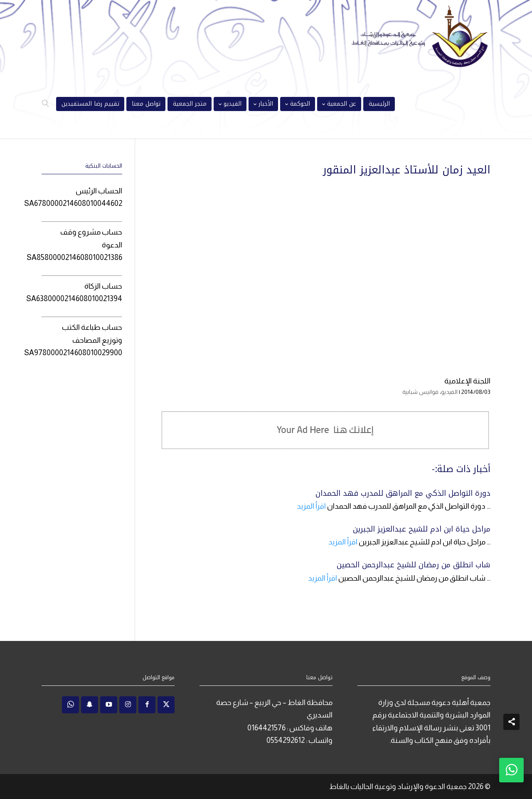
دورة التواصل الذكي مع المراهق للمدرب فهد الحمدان (403, 493)
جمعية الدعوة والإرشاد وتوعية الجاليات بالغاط (398, 787)
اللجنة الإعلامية (467, 381)
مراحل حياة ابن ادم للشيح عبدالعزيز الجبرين (422, 529)
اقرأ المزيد (311, 506)
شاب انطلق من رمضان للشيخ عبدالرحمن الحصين (414, 565)
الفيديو (449, 392)
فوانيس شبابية (420, 392)
